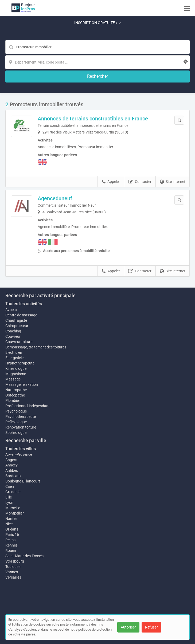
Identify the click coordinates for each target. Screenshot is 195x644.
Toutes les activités (24, 304)
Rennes (11, 545)
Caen (10, 486)
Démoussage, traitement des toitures (36, 347)
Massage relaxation (22, 384)
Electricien (14, 352)
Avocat (11, 310)
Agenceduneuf (55, 198)
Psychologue (16, 411)
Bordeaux (13, 476)
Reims (10, 540)
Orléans (12, 529)
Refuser (151, 627)
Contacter (140, 182)
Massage (13, 379)
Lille (9, 497)
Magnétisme (16, 374)
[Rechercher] (97, 76)
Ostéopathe (15, 395)
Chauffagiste (16, 320)
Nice (9, 524)
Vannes (12, 572)
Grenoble (13, 492)
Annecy (11, 465)
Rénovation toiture (21, 427)
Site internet (173, 182)
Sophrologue (16, 433)
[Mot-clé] (97, 47)
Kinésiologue (16, 368)
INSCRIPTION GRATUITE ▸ (97, 23)
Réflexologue (16, 422)
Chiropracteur (17, 326)
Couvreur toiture (19, 342)
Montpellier (15, 513)
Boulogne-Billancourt (23, 481)
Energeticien (15, 358)
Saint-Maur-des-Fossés (24, 556)
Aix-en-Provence (19, 454)
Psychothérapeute (21, 417)
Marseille (13, 508)
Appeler (111, 182)
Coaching (13, 331)
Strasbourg (15, 561)
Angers (11, 460)
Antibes (12, 470)
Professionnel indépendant (28, 406)
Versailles (13, 577)
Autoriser (128, 627)
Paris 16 (12, 535)
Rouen (11, 551)
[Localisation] (97, 62)
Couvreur (13, 336)
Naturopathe (16, 390)
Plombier (13, 400)
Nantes (11, 519)
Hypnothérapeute (20, 363)
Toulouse (13, 567)
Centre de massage (21, 315)
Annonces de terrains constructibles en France (93, 119)
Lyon (9, 502)
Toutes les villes (21, 449)
